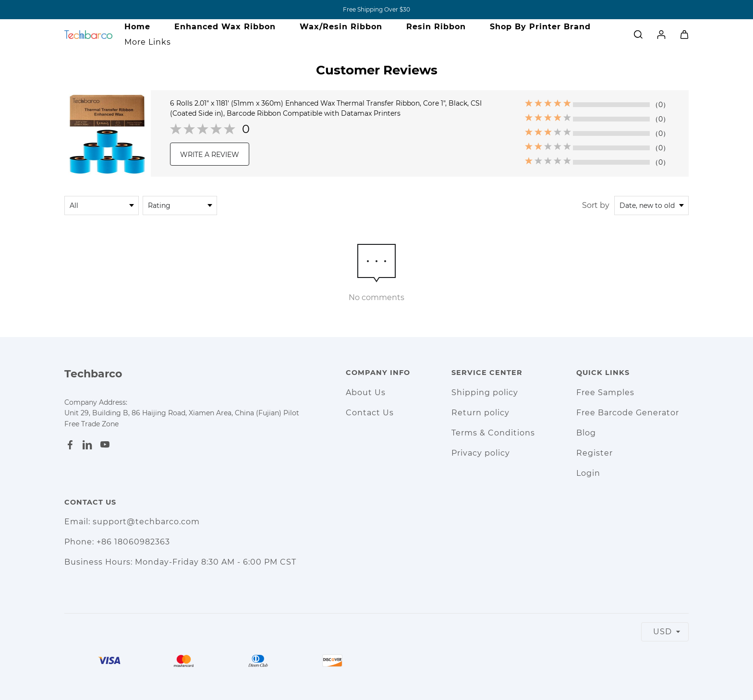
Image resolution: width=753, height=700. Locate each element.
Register (595, 453)
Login (588, 473)
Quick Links (603, 373)
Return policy (480, 413)
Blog (586, 433)
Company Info (378, 373)
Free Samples (605, 392)
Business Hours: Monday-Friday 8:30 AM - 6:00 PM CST (180, 562)
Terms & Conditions (493, 433)
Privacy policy (481, 453)
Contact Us (370, 413)
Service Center (487, 373)
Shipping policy (485, 392)
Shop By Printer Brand (540, 27)
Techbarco (93, 374)
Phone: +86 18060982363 (117, 542)
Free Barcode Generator (628, 413)
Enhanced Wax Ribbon (225, 27)
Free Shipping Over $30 (376, 9)
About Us (366, 392)
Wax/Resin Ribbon (341, 27)
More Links (148, 42)
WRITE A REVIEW (210, 155)
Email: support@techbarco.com (132, 522)
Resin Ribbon (436, 27)
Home (137, 27)
